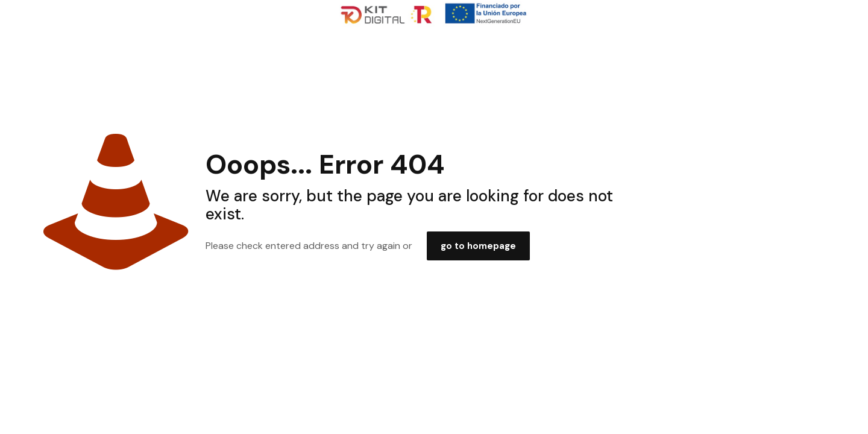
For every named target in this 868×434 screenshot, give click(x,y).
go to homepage (478, 246)
